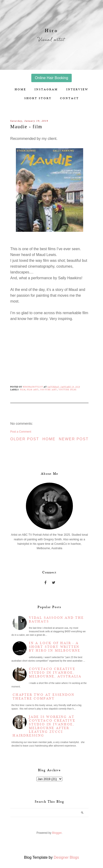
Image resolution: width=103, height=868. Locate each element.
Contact (69, 98)
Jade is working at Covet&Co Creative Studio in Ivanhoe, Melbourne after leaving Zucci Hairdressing (44, 726)
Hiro (51, 31)
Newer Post (74, 439)
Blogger (57, 833)
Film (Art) (33, 390)
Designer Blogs (66, 857)
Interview (77, 89)
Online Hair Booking (51, 78)
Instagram (46, 89)
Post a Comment (21, 432)
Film (23, 390)
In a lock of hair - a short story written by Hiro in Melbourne (55, 647)
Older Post (25, 439)
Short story (38, 98)
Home (20, 89)
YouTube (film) (68, 390)
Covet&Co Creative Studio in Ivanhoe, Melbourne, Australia (55, 673)
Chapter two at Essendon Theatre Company (43, 697)
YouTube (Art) (49, 390)
